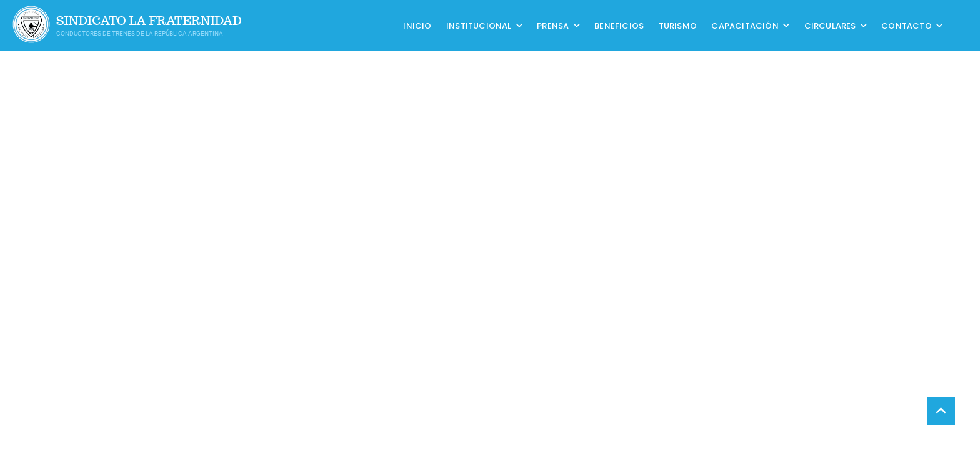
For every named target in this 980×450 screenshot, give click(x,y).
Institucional (479, 25)
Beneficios (619, 25)
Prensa (553, 25)
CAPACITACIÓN (745, 25)
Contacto (907, 25)
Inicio (417, 25)
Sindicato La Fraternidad (149, 21)
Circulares (830, 25)
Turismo (678, 25)
